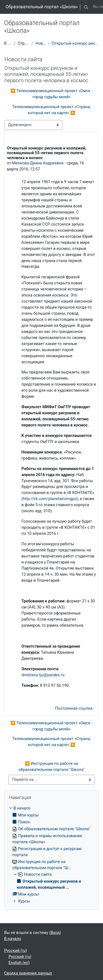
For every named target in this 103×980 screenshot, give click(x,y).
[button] (86, 7)
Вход (55, 933)
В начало (8, 43)
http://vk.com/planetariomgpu (50, 499)
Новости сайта (41, 43)
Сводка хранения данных (28, 973)
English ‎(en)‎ (19, 963)
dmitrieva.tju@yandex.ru (43, 675)
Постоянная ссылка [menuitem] (74, 708)
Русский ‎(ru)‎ (16, 950)
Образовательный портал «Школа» (42, 7)
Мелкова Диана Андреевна (38, 163)
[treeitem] (51, 855)
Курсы (24, 901)
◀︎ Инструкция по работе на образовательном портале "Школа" (51, 767)
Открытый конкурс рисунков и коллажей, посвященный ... (75, 43)
